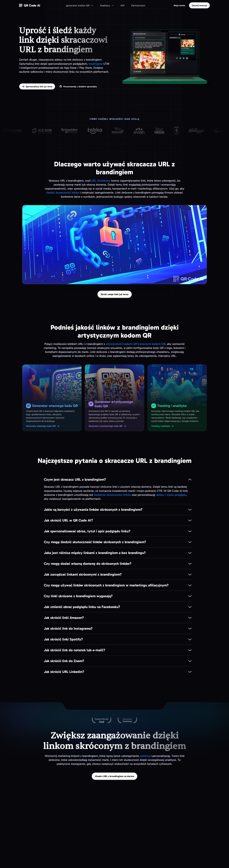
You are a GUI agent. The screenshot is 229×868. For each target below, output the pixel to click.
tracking (145, 756)
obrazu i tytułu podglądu (171, 495)
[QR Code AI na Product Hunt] (102, 720)
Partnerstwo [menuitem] (138, 5)
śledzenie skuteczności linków (112, 495)
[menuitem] (80, 5)
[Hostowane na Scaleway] (127, 720)
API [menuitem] (122, 5)
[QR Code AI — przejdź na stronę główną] (30, 5)
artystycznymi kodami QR (121, 344)
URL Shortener (100, 180)
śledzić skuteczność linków (63, 193)
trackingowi (96, 64)
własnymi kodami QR (152, 344)
